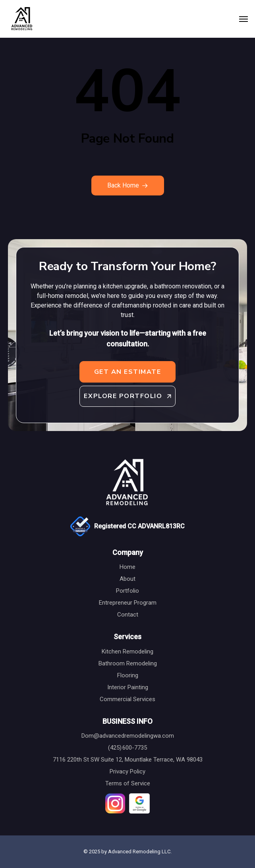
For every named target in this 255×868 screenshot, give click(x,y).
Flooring (128, 675)
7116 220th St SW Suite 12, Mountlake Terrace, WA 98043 (128, 760)
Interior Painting (128, 687)
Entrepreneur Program (128, 603)
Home (127, 567)
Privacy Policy (127, 771)
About (127, 579)
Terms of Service (128, 783)
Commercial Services (127, 699)
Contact (128, 615)
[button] (243, 19)
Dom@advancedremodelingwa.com (128, 736)
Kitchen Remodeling (127, 651)
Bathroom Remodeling (128, 663)
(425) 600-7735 (127, 748)
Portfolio (127, 591)
